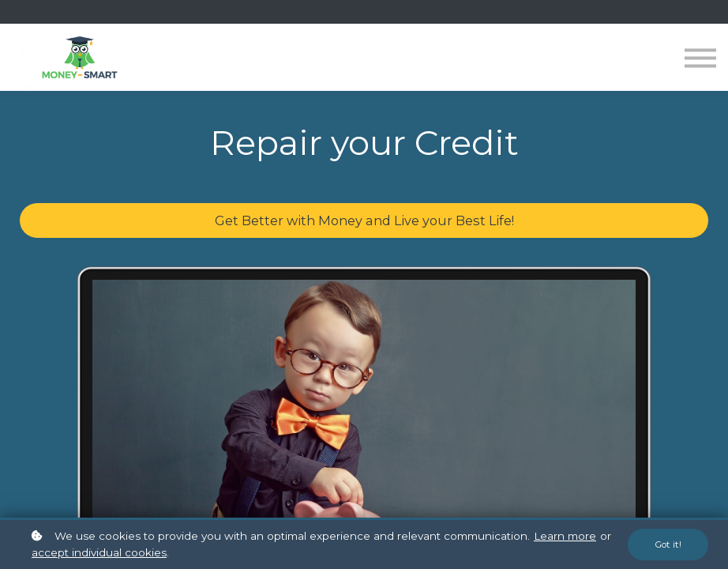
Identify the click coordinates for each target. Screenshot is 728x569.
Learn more (565, 536)
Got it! (668, 545)
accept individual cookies (99, 552)
